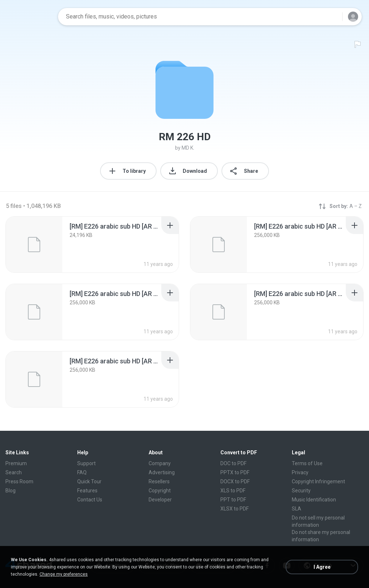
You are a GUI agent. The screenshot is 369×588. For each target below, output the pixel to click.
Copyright (160, 491)
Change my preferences (64, 574)
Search (14, 472)
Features (87, 491)
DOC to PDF (233, 463)
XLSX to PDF (235, 509)
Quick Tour (89, 481)
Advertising (162, 472)
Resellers (159, 481)
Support (86, 463)
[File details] (34, 245)
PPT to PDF (233, 500)
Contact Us (90, 500)
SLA (297, 509)
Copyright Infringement (318, 481)
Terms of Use (307, 463)
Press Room (19, 481)
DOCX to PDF (235, 481)
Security (301, 491)
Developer (160, 500)
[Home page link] (29, 17)
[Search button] (332, 17)
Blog (11, 491)
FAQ (82, 472)
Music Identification (314, 500)
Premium (16, 463)
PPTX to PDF (235, 472)
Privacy (300, 472)
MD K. (188, 148)
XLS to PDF (233, 491)
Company (160, 463)
